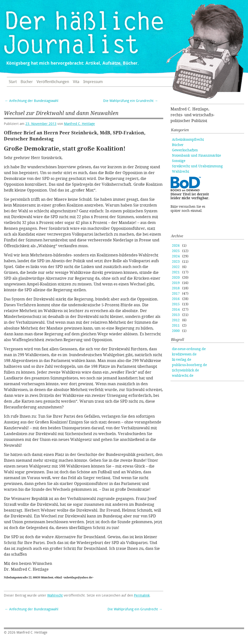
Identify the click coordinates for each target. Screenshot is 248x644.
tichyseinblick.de (185, 370)
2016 (176, 299)
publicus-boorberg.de (189, 365)
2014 (176, 310)
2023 (176, 262)
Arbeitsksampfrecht (188, 140)
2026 (176, 246)
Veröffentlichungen (53, 82)
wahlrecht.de (183, 376)
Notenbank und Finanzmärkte (196, 156)
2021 (176, 272)
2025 (176, 251)
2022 (176, 267)
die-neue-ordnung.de (189, 349)
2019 (176, 283)
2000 (176, 331)
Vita (76, 82)
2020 (176, 278)
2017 (176, 294)
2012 (176, 320)
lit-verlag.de (182, 360)
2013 (176, 315)
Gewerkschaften (185, 150)
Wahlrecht (55, 595)
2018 (176, 288)
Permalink (142, 595)
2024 (176, 256)
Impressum (93, 82)
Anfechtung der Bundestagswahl (32, 101)
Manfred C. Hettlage (79, 124)
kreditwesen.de (184, 354)
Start (13, 82)
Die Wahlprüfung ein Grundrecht (131, 101)
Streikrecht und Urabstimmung (197, 166)
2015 (176, 304)
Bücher (27, 82)
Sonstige (179, 161)
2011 (176, 326)
